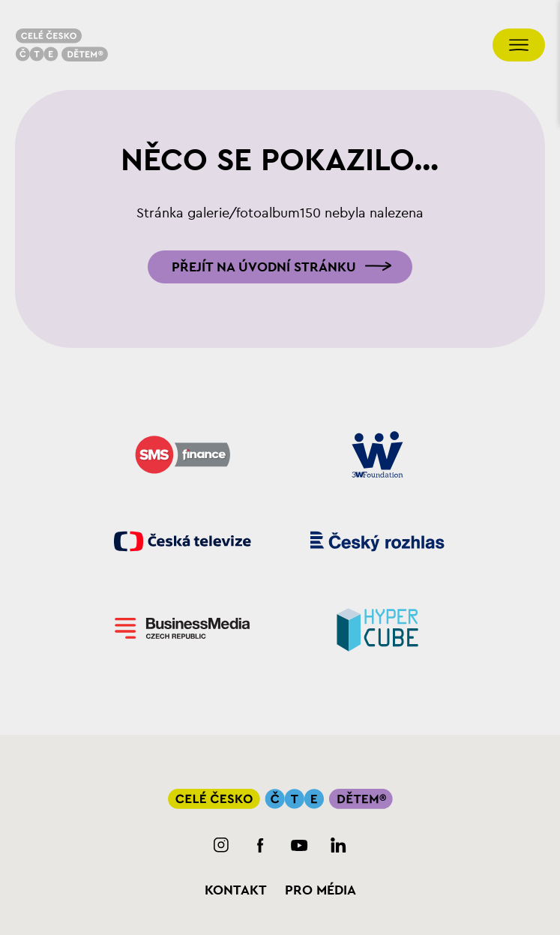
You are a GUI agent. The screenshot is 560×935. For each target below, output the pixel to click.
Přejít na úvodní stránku (264, 267)
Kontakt (236, 890)
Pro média (320, 890)
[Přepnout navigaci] (519, 45)
